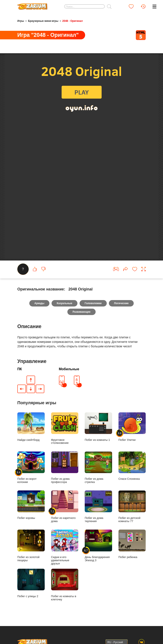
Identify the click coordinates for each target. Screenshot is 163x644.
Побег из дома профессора (65, 476)
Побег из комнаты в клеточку (65, 594)
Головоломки (93, 312)
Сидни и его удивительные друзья (65, 556)
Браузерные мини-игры (43, 21)
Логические (121, 312)
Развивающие (81, 321)
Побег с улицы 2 (31, 592)
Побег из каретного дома (65, 516)
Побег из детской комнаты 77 (132, 516)
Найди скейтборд (31, 436)
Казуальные (64, 312)
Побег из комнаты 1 (98, 436)
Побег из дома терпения (98, 516)
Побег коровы (31, 514)
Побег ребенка (132, 553)
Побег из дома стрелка (98, 476)
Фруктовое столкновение (65, 437)
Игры (21, 21)
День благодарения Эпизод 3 (98, 554)
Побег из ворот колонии (31, 476)
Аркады (39, 312)
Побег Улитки (132, 436)
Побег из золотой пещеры (31, 554)
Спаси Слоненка (132, 475)
